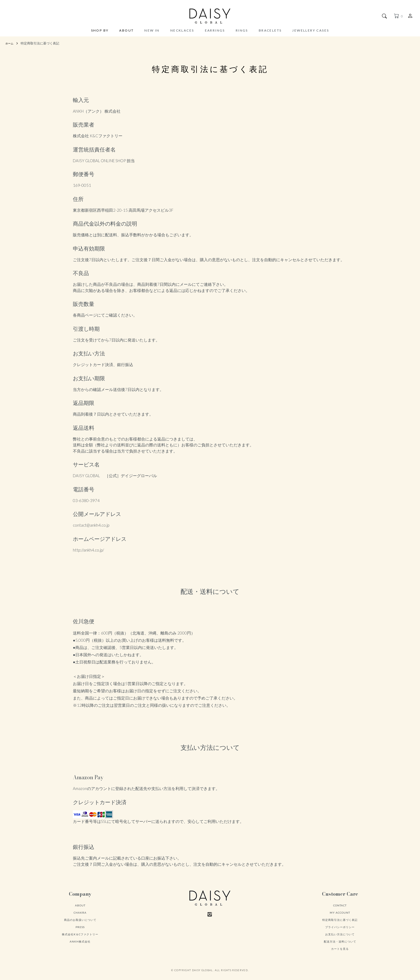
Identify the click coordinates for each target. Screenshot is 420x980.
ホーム (10, 43)
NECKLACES (182, 30)
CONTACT (340, 906)
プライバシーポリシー (340, 927)
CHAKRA (80, 913)
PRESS (80, 927)
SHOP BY (100, 31)
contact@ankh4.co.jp (91, 525)
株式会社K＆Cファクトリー (80, 935)
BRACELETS (270, 30)
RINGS (242, 30)
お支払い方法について (340, 935)
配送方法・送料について (340, 942)
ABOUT (126, 31)
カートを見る (340, 949)
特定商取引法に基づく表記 (340, 920)
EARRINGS (215, 30)
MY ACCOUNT (340, 913)
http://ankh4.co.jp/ (88, 550)
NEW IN (152, 30)
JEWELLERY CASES (311, 30)
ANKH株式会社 (80, 942)
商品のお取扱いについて (80, 920)
